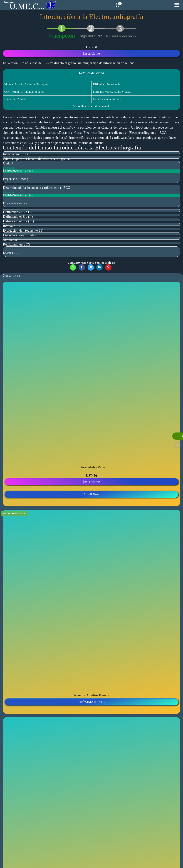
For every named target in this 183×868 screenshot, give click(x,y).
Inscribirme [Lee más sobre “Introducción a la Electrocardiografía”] (91, 53)
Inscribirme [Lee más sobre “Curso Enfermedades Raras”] (91, 482)
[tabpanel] (91, 86)
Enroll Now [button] (91, 494)
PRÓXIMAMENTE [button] (91, 702)
